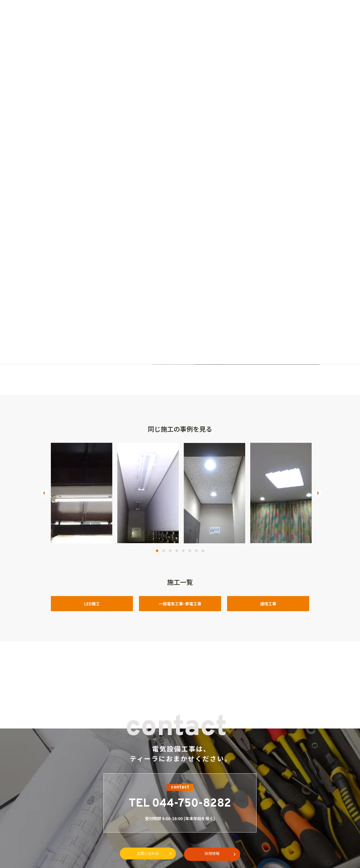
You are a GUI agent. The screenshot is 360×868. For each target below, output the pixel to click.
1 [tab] (157, 551)
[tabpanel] (82, 493)
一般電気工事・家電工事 (180, 604)
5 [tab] (183, 551)
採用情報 (214, 854)
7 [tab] (196, 551)
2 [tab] (164, 551)
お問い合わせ (146, 854)
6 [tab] (190, 551)
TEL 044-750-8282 (180, 804)
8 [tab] (203, 551)
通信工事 (268, 604)
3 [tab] (170, 551)
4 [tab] (177, 551)
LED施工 (92, 604)
